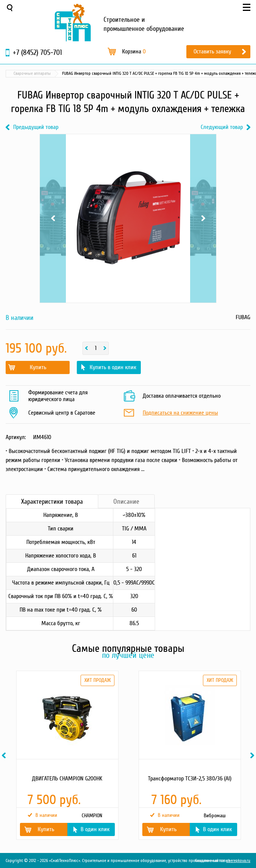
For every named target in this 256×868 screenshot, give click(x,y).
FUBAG (243, 317)
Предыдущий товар (36, 127)
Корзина (134, 52)
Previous (53, 218)
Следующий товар (222, 127)
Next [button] (253, 755)
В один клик (95, 829)
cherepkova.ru (238, 861)
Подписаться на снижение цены (180, 413)
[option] (67, 755)
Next (203, 218)
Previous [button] (5, 755)
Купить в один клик (113, 367)
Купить (38, 367)
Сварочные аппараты (32, 73)
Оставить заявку (212, 52)
